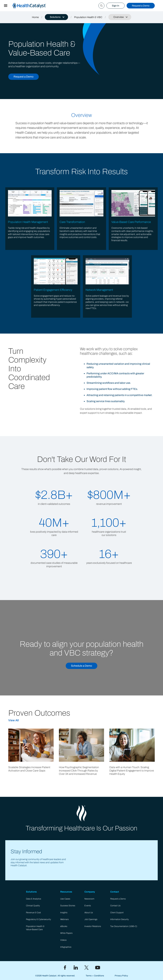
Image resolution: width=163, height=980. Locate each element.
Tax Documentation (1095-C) (124, 926)
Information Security (119, 919)
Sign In (116, 6)
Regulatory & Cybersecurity (38, 919)
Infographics (66, 947)
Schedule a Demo (81, 666)
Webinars (64, 919)
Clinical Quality (33, 906)
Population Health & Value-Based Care (35, 928)
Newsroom (89, 899)
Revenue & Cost (33, 913)
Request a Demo (141, 6)
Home (35, 17)
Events (88, 906)
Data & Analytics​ (34, 899)
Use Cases (65, 899)
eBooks (64, 926)
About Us (89, 913)
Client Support (117, 913)
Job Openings (91, 919)
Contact (115, 892)
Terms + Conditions (95, 976)
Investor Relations (93, 926)
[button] (6, 6)
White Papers (66, 933)
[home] (33, 6)
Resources (66, 892)
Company (90, 892)
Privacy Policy (121, 976)
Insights (64, 913)
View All (13, 720)
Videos (63, 940)
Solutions (31, 892)
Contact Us (115, 906)
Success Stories (68, 906)
